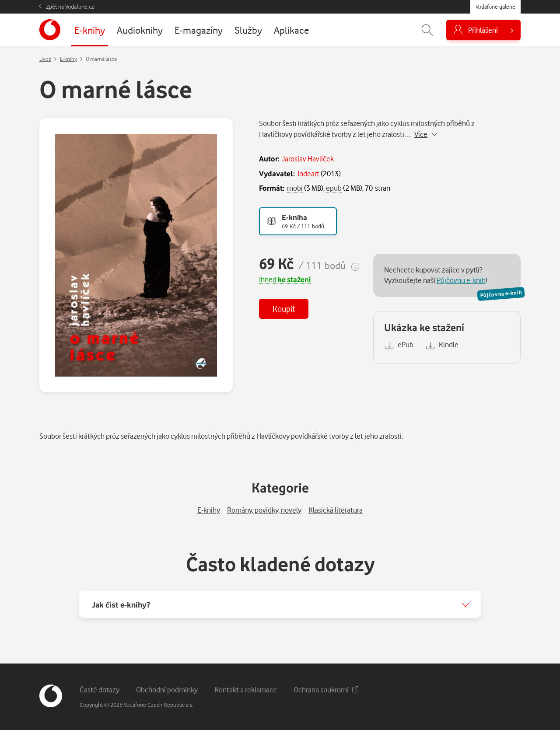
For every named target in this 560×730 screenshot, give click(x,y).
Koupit (284, 309)
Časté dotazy (100, 690)
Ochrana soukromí (326, 690)
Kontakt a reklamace (246, 690)
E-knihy (68, 59)
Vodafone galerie (495, 7)
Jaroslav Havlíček (308, 159)
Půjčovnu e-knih (461, 280)
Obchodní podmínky (167, 690)
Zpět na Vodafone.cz (70, 7)
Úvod (45, 59)
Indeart (308, 173)
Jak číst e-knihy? (121, 604)
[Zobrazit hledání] (427, 30)
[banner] (50, 30)
